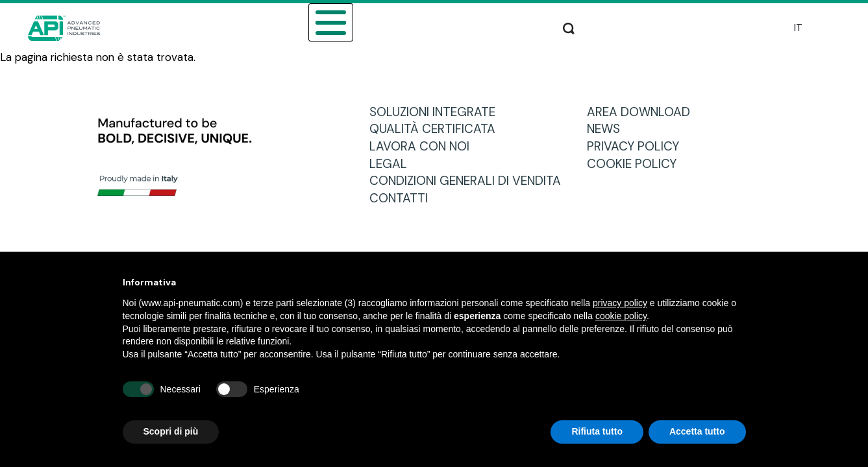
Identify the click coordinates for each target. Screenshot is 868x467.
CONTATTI (403, 198)
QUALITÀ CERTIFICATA (437, 129)
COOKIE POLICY (637, 164)
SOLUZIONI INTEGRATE (437, 112)
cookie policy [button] (621, 316)
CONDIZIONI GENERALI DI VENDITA (470, 181)
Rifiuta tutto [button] (597, 431)
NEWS (608, 129)
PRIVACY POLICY (638, 146)
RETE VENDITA (428, 28)
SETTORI (222, 28)
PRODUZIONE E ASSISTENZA (642, 28)
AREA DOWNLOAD (519, 28)
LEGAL (393, 164)
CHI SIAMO (160, 28)
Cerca (751, 26)
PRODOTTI (283, 28)
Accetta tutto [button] (697, 431)
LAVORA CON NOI (424, 146)
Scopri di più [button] (171, 431)
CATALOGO (352, 28)
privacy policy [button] (620, 303)
